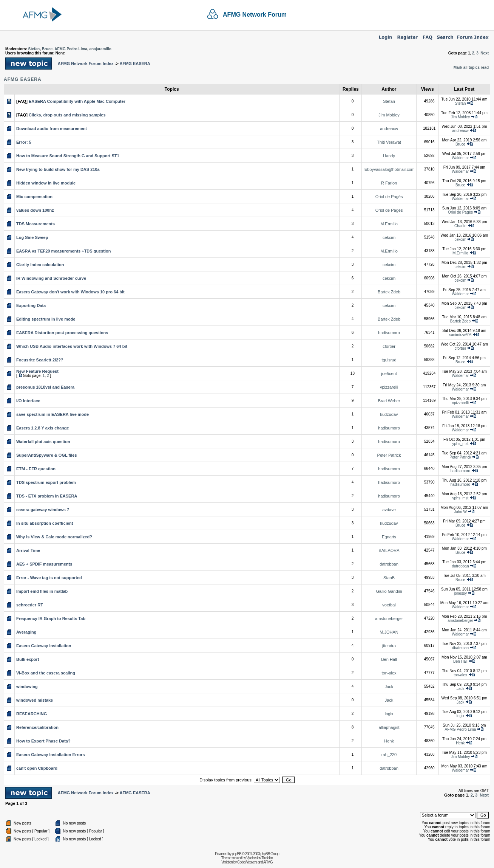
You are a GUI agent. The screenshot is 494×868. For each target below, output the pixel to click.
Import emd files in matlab (42, 591)
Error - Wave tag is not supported (49, 578)
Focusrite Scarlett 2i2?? (40, 360)
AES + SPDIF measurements (44, 564)
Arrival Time (28, 550)
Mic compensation (34, 197)
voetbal (389, 605)
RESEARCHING (32, 714)
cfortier (389, 346)
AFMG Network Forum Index (86, 64)
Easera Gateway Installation (44, 646)
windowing (27, 687)
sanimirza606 (460, 335)
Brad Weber (389, 401)
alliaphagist (389, 727)
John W (460, 512)
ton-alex (389, 673)
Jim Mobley (389, 115)
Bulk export (28, 659)
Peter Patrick (389, 455)
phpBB (237, 854)
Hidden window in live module (46, 183)
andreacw (389, 129)
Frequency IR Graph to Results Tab (51, 618)
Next (485, 53)
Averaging (26, 632)
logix (389, 714)
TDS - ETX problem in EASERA (47, 496)
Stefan (34, 49)
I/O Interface (28, 401)
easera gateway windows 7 (43, 510)
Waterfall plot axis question (43, 442)
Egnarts (389, 537)
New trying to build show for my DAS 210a (58, 169)
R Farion (389, 183)
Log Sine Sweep (32, 237)
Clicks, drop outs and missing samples (67, 115)
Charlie (460, 226)
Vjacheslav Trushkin (259, 858)
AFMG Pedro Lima (71, 49)
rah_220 (389, 755)
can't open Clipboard (37, 768)
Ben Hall (389, 659)
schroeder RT (30, 605)
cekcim (389, 237)
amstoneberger (389, 618)
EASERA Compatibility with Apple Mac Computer (77, 101)
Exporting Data (31, 305)
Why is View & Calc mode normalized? (54, 537)
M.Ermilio (389, 224)
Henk (389, 741)
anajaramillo (100, 49)
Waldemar (460, 158)
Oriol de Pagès (389, 197)
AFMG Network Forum (255, 15)
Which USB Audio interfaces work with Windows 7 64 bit (72, 346)
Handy (389, 156)
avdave (389, 510)
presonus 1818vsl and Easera (45, 387)
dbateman (460, 648)
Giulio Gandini (389, 591)
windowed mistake (35, 700)
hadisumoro (389, 333)
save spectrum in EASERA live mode (52, 414)
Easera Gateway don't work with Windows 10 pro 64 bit (70, 292)
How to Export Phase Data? (43, 741)
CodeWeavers (247, 862)
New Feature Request (37, 371)
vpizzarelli (389, 387)
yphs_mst (461, 444)
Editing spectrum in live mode (46, 319)
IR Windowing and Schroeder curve (51, 278)
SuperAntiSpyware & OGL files (47, 455)
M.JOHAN (389, 632)
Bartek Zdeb (389, 292)
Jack (389, 687)
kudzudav (389, 414)
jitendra (389, 646)
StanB (389, 578)
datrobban (389, 564)
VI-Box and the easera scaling (46, 673)
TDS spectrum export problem (46, 482)
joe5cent (389, 374)
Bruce (47, 49)
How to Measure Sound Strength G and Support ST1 (68, 156)
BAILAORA (389, 550)
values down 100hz (35, 210)
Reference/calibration (37, 727)
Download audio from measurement (52, 129)
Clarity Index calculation (40, 265)
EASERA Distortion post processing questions (62, 333)
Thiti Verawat (389, 142)
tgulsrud (389, 360)
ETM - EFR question (36, 469)
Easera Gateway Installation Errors (51, 755)
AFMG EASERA (135, 64)
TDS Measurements (36, 224)
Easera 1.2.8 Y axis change (43, 428)
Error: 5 (24, 142)
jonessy (460, 593)
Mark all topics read (471, 67)
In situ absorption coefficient (45, 523)
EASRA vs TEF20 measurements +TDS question (64, 251)
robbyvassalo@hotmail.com (389, 169)
